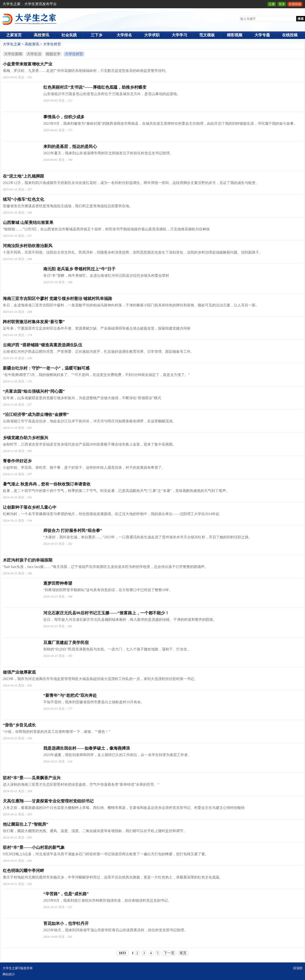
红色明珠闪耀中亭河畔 (23, 871)
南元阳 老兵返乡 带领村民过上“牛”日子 (79, 269)
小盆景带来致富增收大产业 (28, 64)
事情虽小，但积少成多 (64, 117)
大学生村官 (52, 44)
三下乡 (97, 35)
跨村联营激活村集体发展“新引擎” (34, 322)
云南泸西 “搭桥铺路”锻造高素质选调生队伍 (43, 345)
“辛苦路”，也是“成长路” (66, 894)
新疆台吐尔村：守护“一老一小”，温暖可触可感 (46, 368)
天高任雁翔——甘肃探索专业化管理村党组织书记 (48, 801)
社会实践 (69, 35)
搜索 (301, 19)
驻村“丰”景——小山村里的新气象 (34, 847)
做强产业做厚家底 (19, 672)
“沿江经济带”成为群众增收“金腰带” (36, 414)
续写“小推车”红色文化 (23, 199)
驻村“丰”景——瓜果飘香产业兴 (32, 778)
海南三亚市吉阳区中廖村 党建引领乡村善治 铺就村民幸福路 (57, 299)
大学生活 (34, 54)
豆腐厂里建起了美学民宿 (66, 643)
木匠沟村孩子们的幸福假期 (28, 560)
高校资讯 (42, 35)
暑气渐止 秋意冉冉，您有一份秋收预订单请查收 (47, 484)
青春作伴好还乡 (17, 461)
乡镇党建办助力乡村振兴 (26, 438)
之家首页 (14, 35)
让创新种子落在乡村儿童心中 (30, 507)
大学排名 (124, 35)
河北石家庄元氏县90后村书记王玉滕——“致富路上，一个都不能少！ (106, 613)
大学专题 (262, 35)
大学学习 (179, 35)
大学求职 (152, 35)
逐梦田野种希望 (58, 583)
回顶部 (298, 968)
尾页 (183, 953)
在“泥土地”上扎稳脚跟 (23, 176)
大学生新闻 (13, 54)
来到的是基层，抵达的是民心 (70, 146)
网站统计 (9, 974)
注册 (272, 4)
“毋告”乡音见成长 (19, 725)
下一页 (169, 953)
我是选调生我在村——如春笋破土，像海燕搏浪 (87, 748)
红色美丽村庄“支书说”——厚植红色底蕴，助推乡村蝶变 (95, 87)
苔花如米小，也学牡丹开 (66, 923)
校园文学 (53, 54)
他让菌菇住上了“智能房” (26, 824)
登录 (282, 4)
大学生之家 (12, 44)
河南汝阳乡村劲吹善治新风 (28, 246)
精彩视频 (235, 35)
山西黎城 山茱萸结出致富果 (28, 223)
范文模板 (207, 35)
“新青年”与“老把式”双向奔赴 (70, 695)
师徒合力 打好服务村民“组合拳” (73, 530)
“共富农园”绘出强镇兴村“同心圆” (34, 391)
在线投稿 (295, 4)
